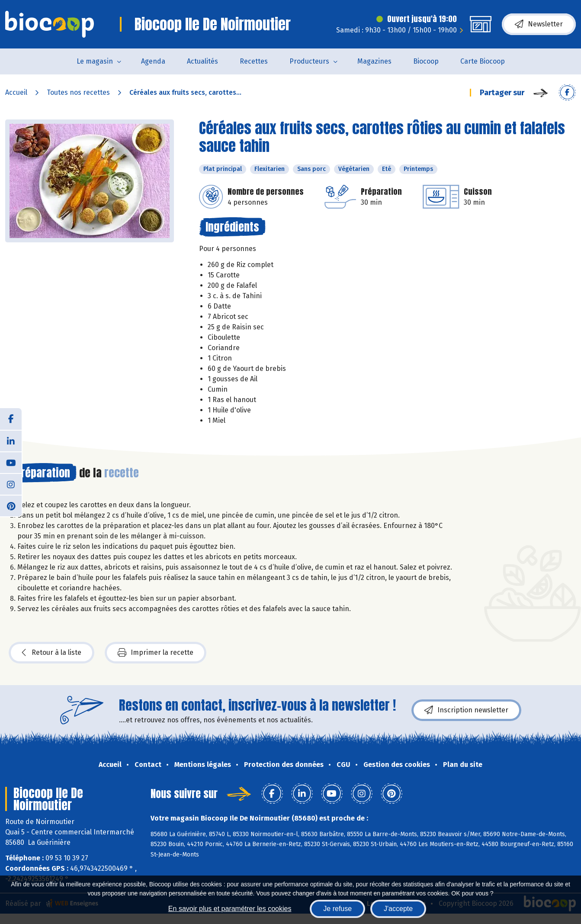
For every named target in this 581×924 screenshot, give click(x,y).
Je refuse (337, 909)
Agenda (153, 61)
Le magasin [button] (95, 61)
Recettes (254, 61)
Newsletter (539, 24)
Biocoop (426, 61)
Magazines (374, 61)
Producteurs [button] (309, 61)
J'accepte (398, 909)
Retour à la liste (51, 653)
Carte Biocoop (483, 61)
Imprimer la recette (156, 653)
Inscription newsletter (466, 710)
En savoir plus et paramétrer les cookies (230, 909)
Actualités (202, 61)
